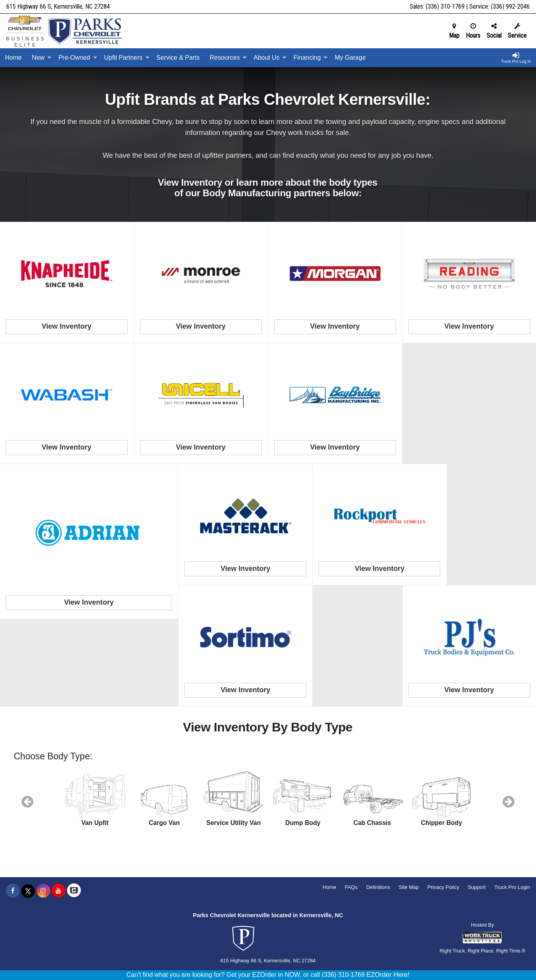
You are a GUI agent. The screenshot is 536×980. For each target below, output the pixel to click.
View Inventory (67, 326)
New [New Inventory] (42, 58)
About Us (270, 58)
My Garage (350, 58)
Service (517, 31)
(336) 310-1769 (445, 6)
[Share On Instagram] (43, 891)
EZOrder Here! (388, 975)
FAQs (351, 887)
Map (454, 31)
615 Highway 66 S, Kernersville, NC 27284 (58, 6)
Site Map (409, 887)
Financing (311, 58)
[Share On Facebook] (13, 891)
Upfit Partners (127, 58)
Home (14, 58)
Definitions (378, 887)
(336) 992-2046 (510, 6)
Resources (228, 58)
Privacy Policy (443, 887)
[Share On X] (28, 891)
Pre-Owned (78, 58)
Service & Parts (178, 58)
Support (477, 887)
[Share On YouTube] (59, 891)
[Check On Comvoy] (74, 891)
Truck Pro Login (512, 887)
